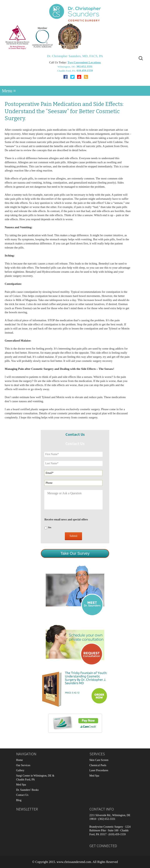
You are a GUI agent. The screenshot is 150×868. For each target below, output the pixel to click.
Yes (50, 527)
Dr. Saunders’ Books (27, 790)
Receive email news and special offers (66, 520)
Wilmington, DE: (67, 67)
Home (20, 760)
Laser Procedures (99, 770)
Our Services (23, 765)
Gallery (20, 770)
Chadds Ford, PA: (67, 71)
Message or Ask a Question (73, 500)
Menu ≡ (9, 91)
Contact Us (22, 795)
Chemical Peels (98, 765)
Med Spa (21, 785)
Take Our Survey (75, 553)
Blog (19, 800)
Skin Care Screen (99, 760)
